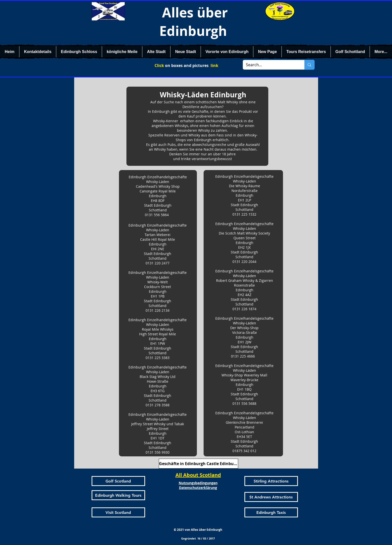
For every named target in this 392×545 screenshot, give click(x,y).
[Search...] (270, 65)
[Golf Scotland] (118, 481)
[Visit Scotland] (118, 512)
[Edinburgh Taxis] (271, 512)
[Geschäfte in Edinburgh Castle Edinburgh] (198, 464)
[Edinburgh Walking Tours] (118, 495)
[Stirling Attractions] (271, 481)
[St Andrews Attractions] (271, 497)
